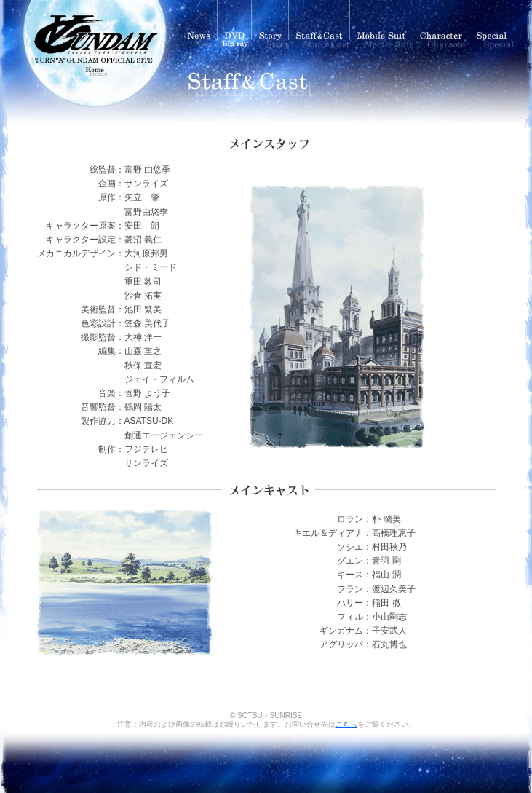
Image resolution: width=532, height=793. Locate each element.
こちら (346, 724)
